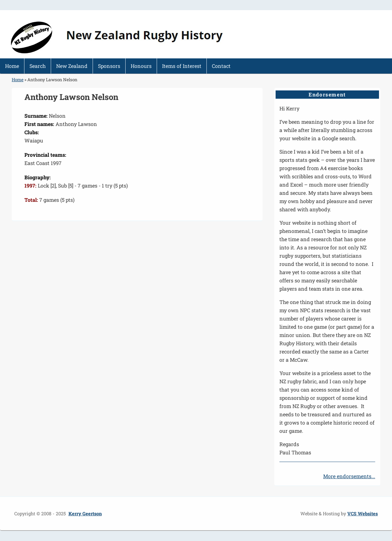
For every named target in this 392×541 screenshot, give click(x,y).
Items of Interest (182, 66)
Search (38, 66)
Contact (221, 66)
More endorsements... (349, 476)
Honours (141, 66)
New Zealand (72, 66)
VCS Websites (363, 514)
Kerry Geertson (85, 514)
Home (12, 66)
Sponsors (109, 66)
